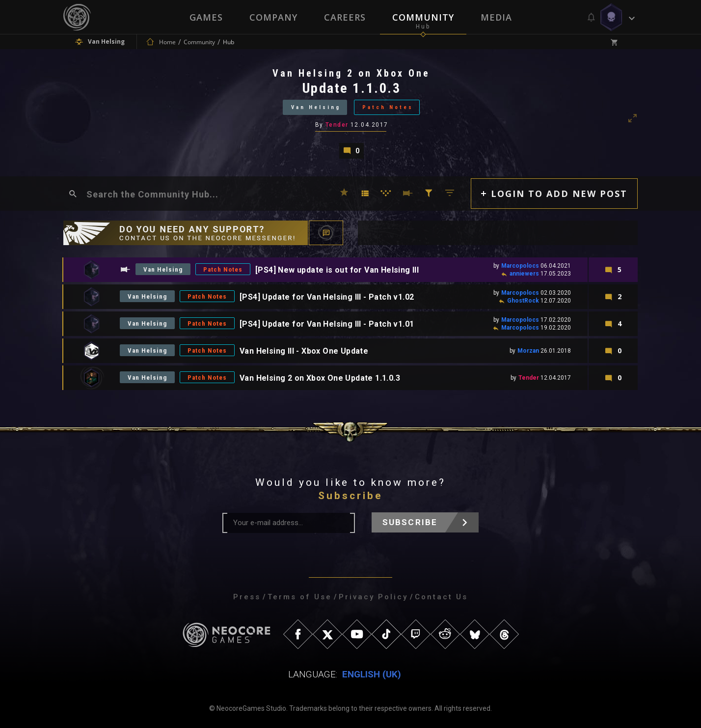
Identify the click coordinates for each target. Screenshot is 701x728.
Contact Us (441, 597)
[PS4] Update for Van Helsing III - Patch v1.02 (327, 297)
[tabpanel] (350, 113)
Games (206, 17)
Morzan (528, 351)
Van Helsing (316, 107)
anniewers (524, 274)
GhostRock (523, 301)
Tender (337, 125)
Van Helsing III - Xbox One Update (304, 351)
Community (423, 17)
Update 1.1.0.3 (351, 88)
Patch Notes (388, 107)
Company (273, 17)
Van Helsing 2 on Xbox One (351, 73)
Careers (345, 17)
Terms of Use (300, 597)
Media (496, 17)
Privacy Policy (373, 597)
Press (247, 597)
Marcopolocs (520, 266)
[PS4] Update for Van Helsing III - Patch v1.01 (327, 324)
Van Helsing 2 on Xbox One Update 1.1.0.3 (320, 378)
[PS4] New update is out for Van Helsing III (337, 270)
